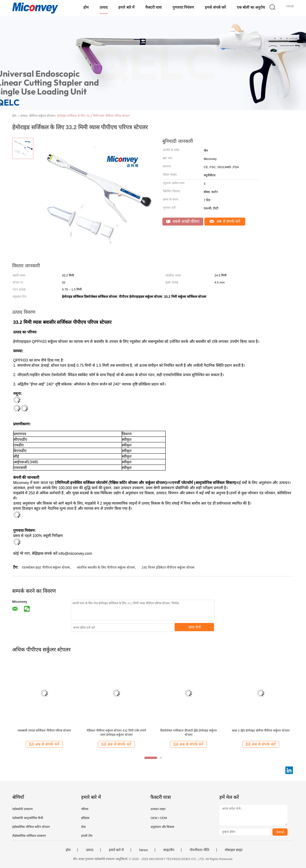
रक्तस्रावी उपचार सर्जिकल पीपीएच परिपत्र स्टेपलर (44, 730)
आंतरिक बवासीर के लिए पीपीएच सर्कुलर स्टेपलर (106, 567)
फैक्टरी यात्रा (153, 7)
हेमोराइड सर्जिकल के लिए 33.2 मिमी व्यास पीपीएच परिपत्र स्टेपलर (94, 116)
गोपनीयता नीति (199, 850)
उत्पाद (104, 7)
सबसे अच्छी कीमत (183, 221)
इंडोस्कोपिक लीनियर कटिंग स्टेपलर (31, 827)
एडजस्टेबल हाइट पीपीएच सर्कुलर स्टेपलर (46, 567)
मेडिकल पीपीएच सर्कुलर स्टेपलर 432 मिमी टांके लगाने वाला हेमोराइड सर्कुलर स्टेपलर (116, 733)
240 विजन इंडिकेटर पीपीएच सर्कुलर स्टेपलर (168, 567)
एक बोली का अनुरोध (251, 7)
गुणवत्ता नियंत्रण (183, 7)
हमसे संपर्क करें (215, 7)
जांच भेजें (194, 627)
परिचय (85, 809)
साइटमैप (169, 850)
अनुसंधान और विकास (162, 827)
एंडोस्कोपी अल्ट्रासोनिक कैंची (28, 818)
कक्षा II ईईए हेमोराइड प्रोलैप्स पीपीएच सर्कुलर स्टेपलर (261, 730)
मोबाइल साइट (234, 850)
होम (86, 7)
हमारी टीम (87, 836)
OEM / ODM (159, 818)
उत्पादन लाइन (158, 809)
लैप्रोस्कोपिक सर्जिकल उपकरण (29, 836)
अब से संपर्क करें (225, 221)
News (144, 850)
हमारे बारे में (126, 7)
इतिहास (85, 818)
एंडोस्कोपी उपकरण (22, 809)
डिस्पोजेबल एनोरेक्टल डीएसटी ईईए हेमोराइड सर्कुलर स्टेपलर (189, 733)
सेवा (83, 827)
